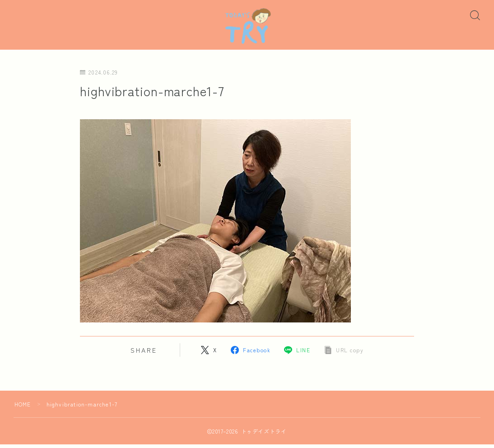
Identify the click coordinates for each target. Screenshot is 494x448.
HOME (23, 408)
